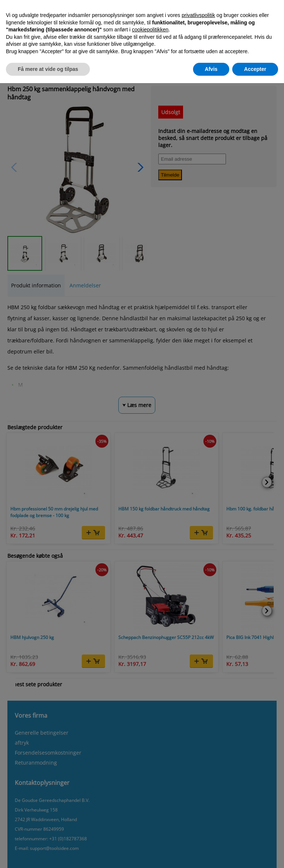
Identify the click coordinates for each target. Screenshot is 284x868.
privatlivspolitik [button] (198, 15)
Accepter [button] (255, 69)
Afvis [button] (211, 69)
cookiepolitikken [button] (150, 30)
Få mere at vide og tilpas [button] (48, 69)
